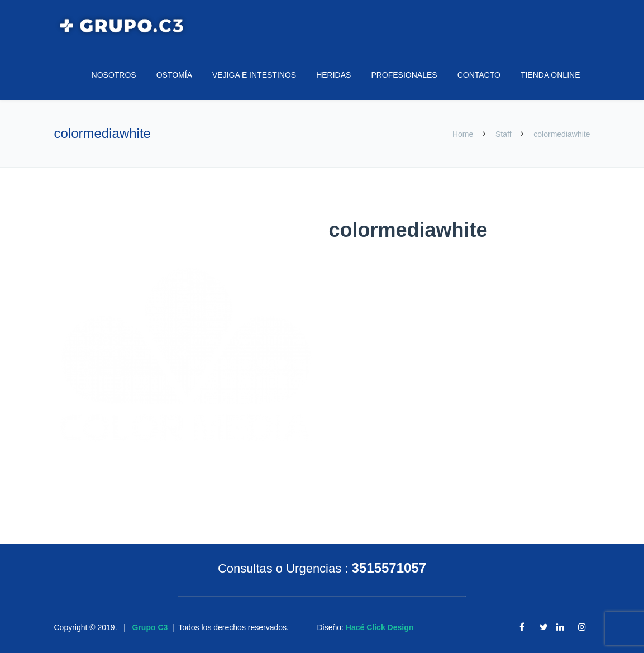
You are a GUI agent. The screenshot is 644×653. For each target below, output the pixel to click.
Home (464, 134)
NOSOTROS (114, 75)
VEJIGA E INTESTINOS (254, 75)
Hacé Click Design (380, 627)
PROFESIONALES (404, 75)
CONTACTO (479, 75)
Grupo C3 (150, 627)
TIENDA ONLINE (550, 75)
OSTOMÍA (174, 75)
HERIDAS (333, 75)
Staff (503, 134)
